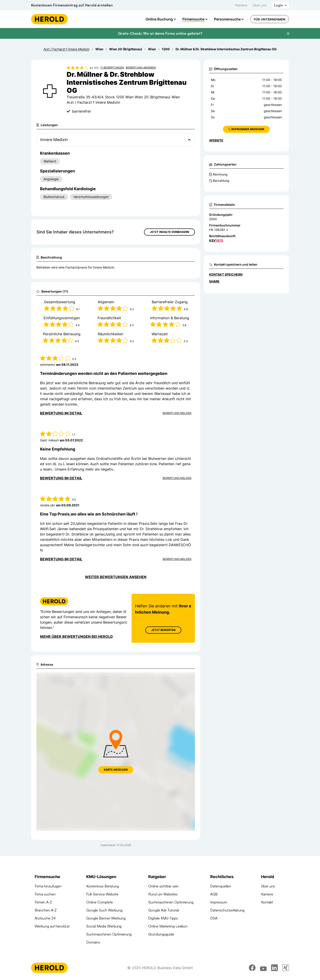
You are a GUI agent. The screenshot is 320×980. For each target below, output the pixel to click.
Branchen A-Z (46, 910)
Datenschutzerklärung (227, 910)
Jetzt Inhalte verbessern (169, 232)
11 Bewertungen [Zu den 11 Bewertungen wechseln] (112, 68)
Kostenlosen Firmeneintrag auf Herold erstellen (72, 5)
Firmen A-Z (43, 902)
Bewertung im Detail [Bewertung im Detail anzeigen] (61, 413)
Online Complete (100, 902)
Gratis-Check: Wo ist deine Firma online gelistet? (160, 33)
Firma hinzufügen (48, 886)
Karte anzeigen (116, 770)
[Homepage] (49, 19)
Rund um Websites (163, 894)
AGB (214, 894)
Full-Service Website (102, 894)
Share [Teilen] (214, 281)
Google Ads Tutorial (164, 910)
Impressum (219, 902)
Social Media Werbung (104, 926)
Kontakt (267, 902)
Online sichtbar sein (163, 886)
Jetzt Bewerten (163, 630)
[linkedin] (274, 968)
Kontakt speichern (226, 274)
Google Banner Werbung (106, 918)
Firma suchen (45, 894)
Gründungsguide (161, 934)
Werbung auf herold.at (52, 926)
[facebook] (252, 968)
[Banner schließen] (288, 34)
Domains (93, 942)
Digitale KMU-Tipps (163, 918)
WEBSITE (216, 140)
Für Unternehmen (270, 19)
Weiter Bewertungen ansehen (116, 577)
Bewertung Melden (177, 413)
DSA (214, 918)
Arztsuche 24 (45, 918)
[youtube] (263, 968)
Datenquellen (221, 886)
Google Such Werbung (104, 910)
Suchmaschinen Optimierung (109, 934)
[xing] (286, 968)
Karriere (241, 5)
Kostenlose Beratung (103, 886)
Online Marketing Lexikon (168, 926)
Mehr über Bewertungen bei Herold (76, 636)
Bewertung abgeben (141, 68)
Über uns (260, 5)
